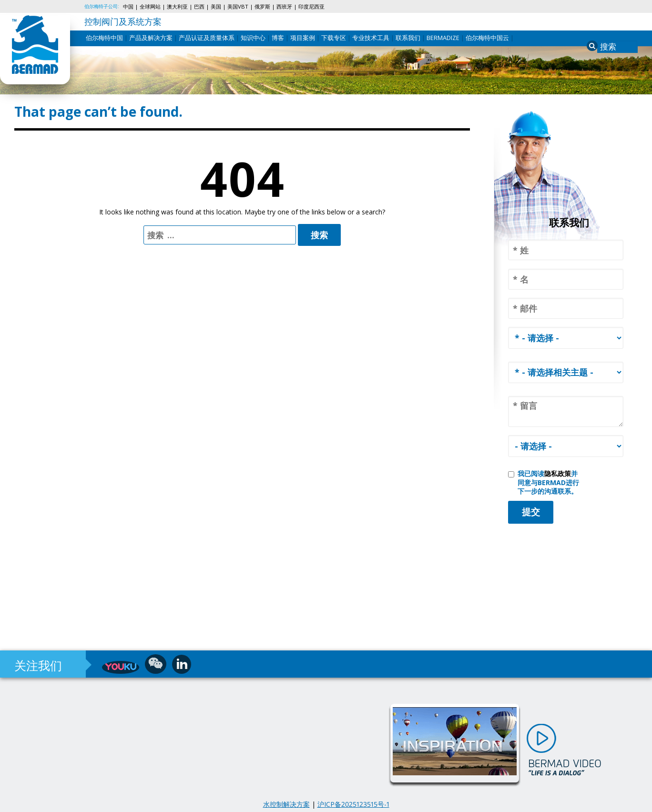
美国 (216, 6)
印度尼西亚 (311, 6)
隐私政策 (558, 473)
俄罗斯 (262, 6)
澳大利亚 (177, 6)
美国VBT (238, 6)
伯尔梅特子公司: (102, 6)
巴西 (199, 6)
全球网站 (150, 6)
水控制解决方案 (286, 804)
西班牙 (284, 6)
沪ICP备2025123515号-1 (353, 804)
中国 (128, 6)
